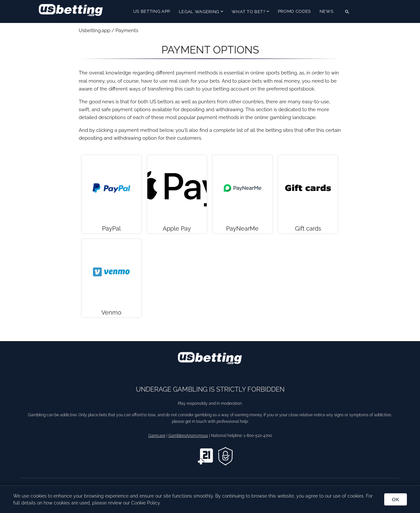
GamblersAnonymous (188, 436)
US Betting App (152, 11)
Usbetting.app (94, 31)
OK (396, 499)
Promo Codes (294, 11)
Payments (127, 31)
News (327, 11)
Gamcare (157, 436)
